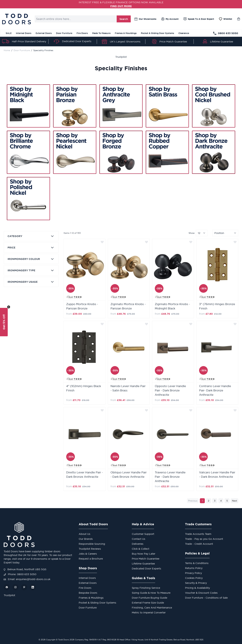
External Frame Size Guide (148, 603)
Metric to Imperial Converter (149, 613)
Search (124, 19)
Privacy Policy (193, 573)
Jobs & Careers (88, 554)
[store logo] (16, 19)
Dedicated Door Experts (77, 41)
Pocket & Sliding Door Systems (158, 33)
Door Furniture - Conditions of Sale (206, 598)
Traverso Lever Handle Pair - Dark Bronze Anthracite (170, 477)
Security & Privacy (196, 583)
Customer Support (143, 534)
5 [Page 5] (227, 501)
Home (7, 50)
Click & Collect (141, 549)
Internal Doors (24, 33)
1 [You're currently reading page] (202, 501)
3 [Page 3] (215, 501)
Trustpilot (121, 57)
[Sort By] (225, 233)
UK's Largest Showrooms (125, 42)
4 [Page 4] (221, 501)
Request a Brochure (91, 559)
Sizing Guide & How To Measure (151, 593)
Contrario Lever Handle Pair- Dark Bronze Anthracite (215, 390)
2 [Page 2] (209, 501)
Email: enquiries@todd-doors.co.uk (27, 579)
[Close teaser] (9, 307)
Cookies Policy (194, 578)
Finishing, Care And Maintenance (152, 608)
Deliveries (138, 544)
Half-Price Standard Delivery (29, 41)
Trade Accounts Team (198, 534)
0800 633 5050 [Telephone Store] (226, 33)
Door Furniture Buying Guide (149, 598)
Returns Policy (194, 568)
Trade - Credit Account (199, 544)
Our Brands (86, 539)
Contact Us (139, 539)
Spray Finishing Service (146, 588)
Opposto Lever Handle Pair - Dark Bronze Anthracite (170, 390)
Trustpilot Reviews (90, 549)
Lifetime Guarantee (222, 42)
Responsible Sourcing (92, 544)
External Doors (44, 33)
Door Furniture (64, 33)
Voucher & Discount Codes (201, 593)
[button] (4, 322)
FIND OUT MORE (121, 6)
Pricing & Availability (197, 588)
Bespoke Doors (88, 593)
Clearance (184, 33)
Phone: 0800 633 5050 (20, 574)
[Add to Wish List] (102, 242)
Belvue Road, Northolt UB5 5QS (25, 569)
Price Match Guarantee (173, 42)
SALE (9, 33)
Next (235, 501)
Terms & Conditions (197, 563)
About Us (84, 534)
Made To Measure (101, 33)
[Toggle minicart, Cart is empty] (239, 19)
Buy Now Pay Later (144, 554)
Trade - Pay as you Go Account (204, 539)
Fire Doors (82, 33)
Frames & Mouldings (126, 33)
